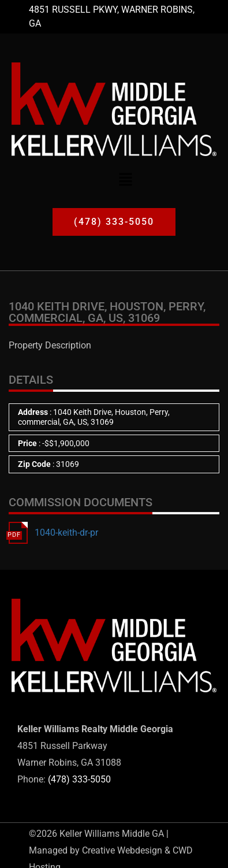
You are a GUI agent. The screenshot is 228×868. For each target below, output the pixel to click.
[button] (125, 179)
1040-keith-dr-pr (66, 533)
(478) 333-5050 (79, 779)
